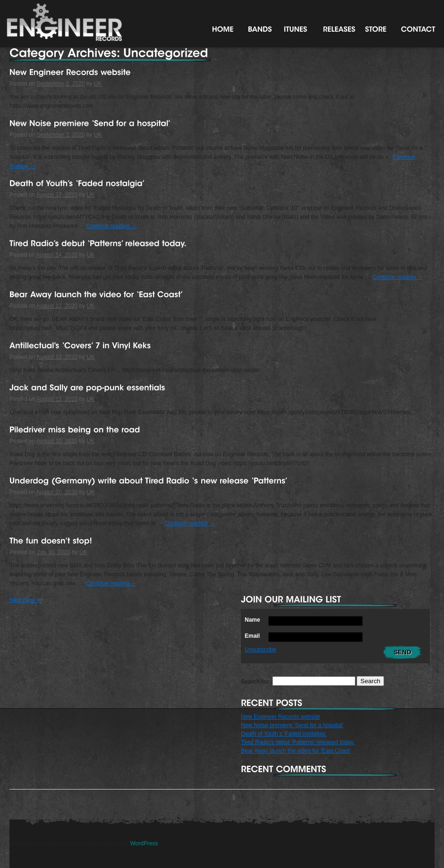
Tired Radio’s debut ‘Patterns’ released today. (298, 742)
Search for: (256, 681)
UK (98, 84)
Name (252, 620)
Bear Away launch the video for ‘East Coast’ (296, 751)
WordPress (144, 843)
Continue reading (112, 226)
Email (252, 636)
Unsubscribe (260, 650)
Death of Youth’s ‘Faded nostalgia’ (284, 734)
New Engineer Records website (280, 717)
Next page (25, 600)
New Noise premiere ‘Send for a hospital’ (292, 725)
